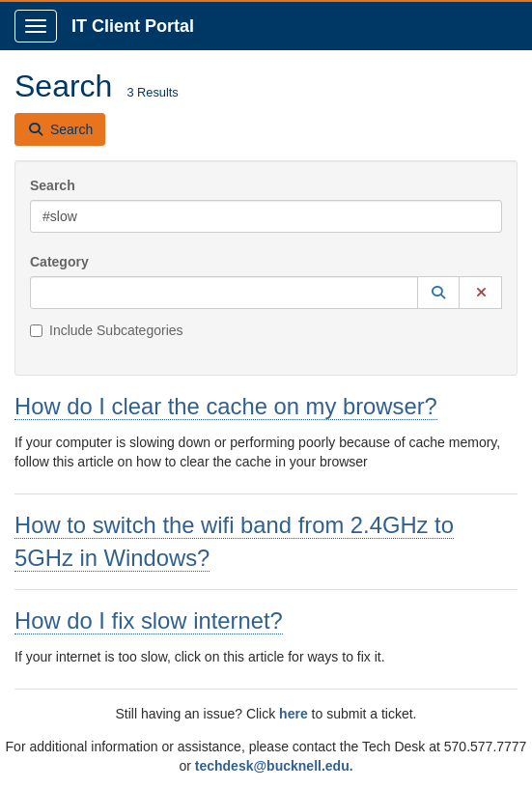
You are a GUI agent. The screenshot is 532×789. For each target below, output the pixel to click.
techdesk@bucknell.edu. (274, 766)
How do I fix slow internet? (149, 620)
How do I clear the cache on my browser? (226, 406)
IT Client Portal (133, 26)
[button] (438, 293)
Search (53, 185)
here (294, 714)
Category (59, 262)
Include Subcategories (107, 330)
